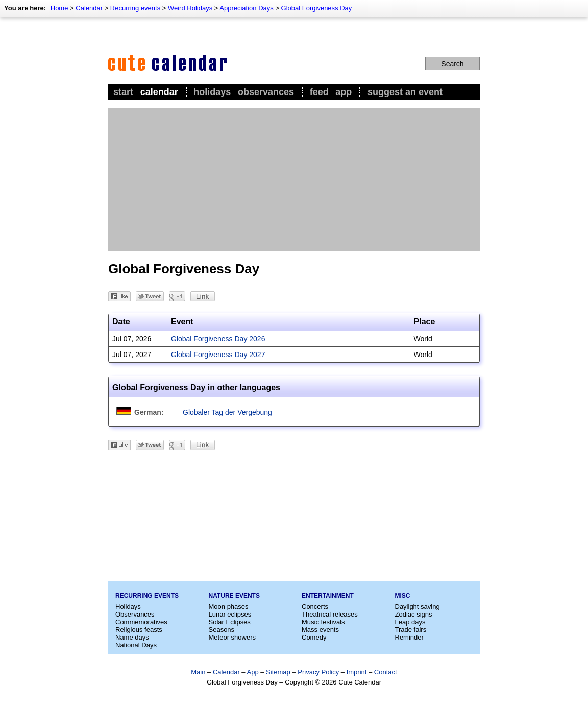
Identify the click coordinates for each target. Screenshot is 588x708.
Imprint (357, 672)
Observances (266, 92)
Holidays (212, 92)
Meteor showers (232, 637)
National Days (136, 645)
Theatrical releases (330, 614)
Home (59, 8)
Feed (319, 92)
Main (198, 672)
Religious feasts (139, 630)
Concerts (315, 607)
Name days (132, 637)
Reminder (409, 637)
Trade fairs (411, 630)
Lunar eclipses (230, 614)
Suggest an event (405, 92)
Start (123, 92)
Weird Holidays (190, 8)
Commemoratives (141, 622)
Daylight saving (418, 607)
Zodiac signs (414, 614)
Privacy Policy (318, 672)
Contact (386, 672)
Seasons (222, 630)
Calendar (89, 8)
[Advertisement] (294, 179)
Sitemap (278, 672)
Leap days (410, 622)
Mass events (320, 630)
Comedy (314, 637)
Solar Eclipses (230, 622)
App (344, 92)
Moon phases (229, 607)
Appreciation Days (247, 8)
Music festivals (323, 622)
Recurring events (135, 8)
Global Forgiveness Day (317, 8)
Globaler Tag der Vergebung (227, 412)
